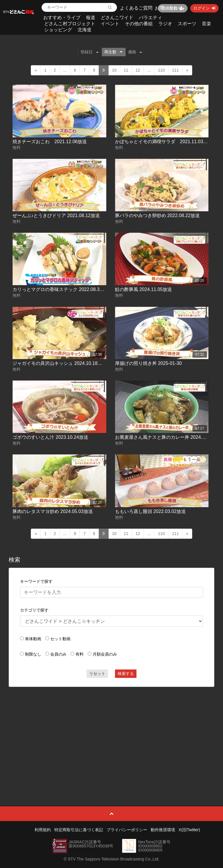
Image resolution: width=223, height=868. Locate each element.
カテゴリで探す (34, 610)
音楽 (206, 24)
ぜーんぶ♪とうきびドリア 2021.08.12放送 (56, 215)
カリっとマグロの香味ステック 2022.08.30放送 (62, 289)
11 (126, 70)
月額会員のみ (105, 654)
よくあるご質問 (136, 8)
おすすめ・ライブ (62, 18)
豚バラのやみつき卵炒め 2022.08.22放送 (158, 215)
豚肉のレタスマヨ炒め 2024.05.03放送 (53, 511)
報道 (91, 18)
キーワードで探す (36, 581)
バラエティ (150, 18)
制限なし (33, 654)
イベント (110, 24)
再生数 (113, 52)
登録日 (89, 52)
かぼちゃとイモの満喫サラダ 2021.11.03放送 (164, 142)
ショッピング (58, 30)
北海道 (84, 30)
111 (175, 70)
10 (114, 70)
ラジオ (165, 24)
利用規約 (43, 830)
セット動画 (60, 639)
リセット (97, 674)
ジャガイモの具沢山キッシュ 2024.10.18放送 (60, 363)
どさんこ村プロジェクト (70, 24)
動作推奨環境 (163, 830)
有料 (80, 654)
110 (161, 70)
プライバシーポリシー (127, 830)
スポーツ (187, 24)
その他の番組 (139, 24)
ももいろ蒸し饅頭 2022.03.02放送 (151, 511)
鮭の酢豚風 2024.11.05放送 (144, 289)
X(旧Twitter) (189, 830)
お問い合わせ (169, 8)
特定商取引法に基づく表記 (79, 830)
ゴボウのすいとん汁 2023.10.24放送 (50, 437)
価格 (135, 52)
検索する (126, 674)
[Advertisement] (112, 733)
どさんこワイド (117, 18)
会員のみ (58, 654)
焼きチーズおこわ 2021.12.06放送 (50, 142)
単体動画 (33, 639)
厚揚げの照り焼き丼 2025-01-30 (148, 363)
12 (138, 70)
